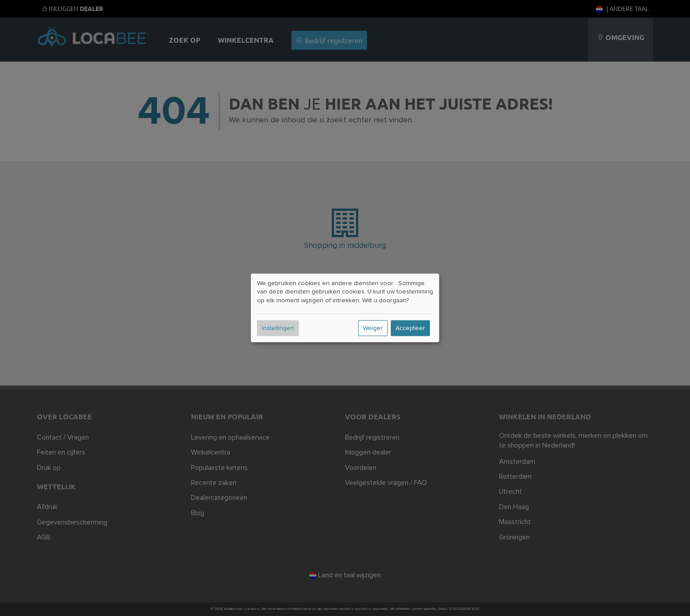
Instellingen (278, 328)
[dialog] (345, 308)
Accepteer (410, 328)
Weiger (373, 328)
